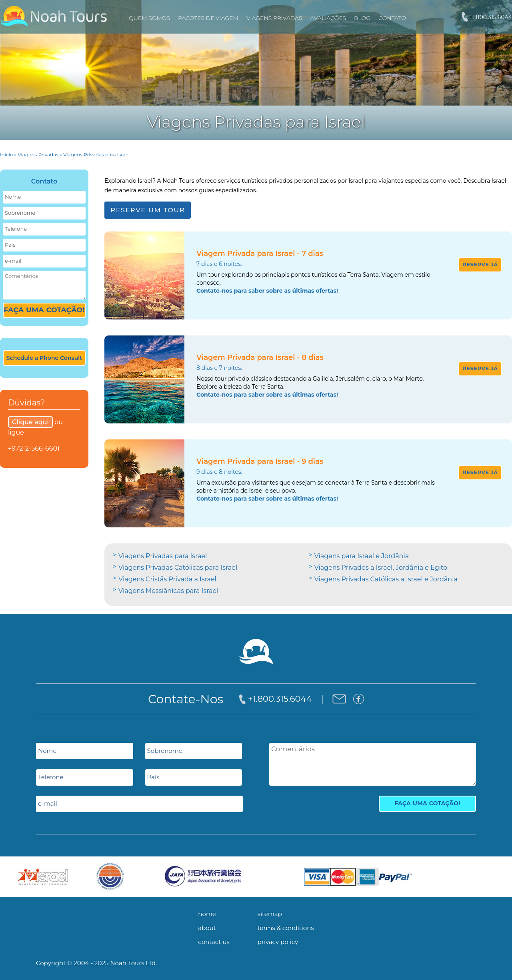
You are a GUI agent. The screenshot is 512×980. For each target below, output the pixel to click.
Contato (392, 18)
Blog (362, 18)
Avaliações (328, 18)
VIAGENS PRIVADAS (274, 18)
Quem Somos (149, 18)
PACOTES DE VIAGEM (208, 18)
